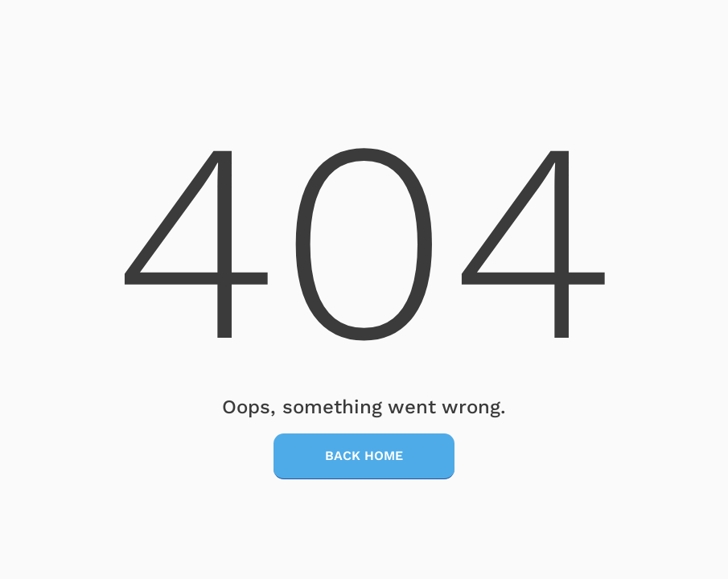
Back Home (364, 456)
